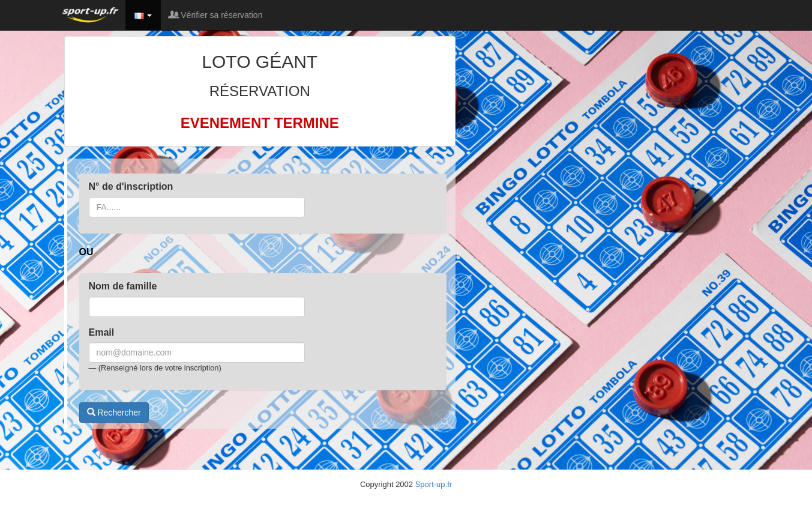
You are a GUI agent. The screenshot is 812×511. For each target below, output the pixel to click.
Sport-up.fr (434, 484)
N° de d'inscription (131, 186)
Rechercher (114, 413)
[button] (143, 15)
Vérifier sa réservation (216, 15)
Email (102, 332)
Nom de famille (123, 286)
